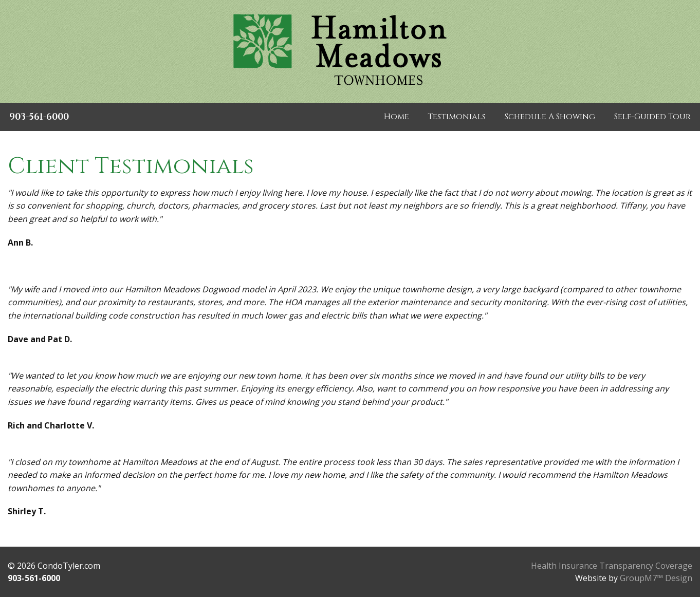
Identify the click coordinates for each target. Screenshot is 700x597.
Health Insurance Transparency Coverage (612, 566)
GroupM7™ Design (656, 578)
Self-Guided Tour (652, 117)
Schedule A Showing (550, 117)
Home (397, 117)
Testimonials (457, 117)
